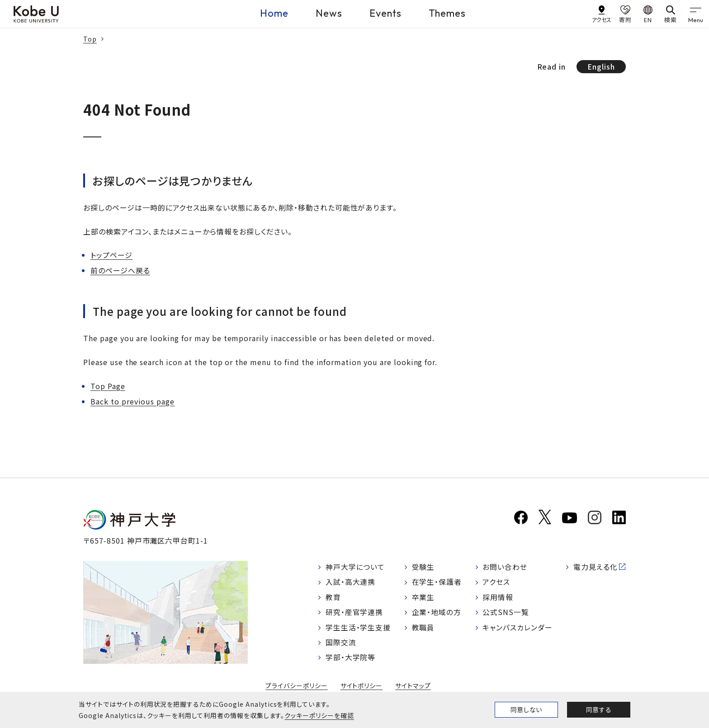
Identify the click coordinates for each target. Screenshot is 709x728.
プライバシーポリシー (297, 687)
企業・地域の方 (437, 613)
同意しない (526, 709)
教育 (333, 598)
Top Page (108, 386)
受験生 (423, 567)
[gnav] (695, 14)
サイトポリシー (362, 687)
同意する (599, 709)
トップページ (111, 255)
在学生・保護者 (437, 582)
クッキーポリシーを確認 (319, 715)
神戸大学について (355, 567)
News (329, 13)
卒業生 (423, 598)
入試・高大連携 (351, 582)
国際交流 (341, 643)
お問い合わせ (505, 567)
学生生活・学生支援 (358, 628)
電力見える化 (596, 567)
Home (274, 13)
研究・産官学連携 (354, 613)
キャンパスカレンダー (518, 628)
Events (385, 13)
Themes (447, 13)
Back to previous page (132, 401)
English (601, 66)
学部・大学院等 (351, 659)
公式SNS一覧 (506, 613)
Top (90, 39)
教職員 (423, 628)
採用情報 (498, 598)
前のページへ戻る (120, 270)
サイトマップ (413, 687)
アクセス (496, 582)
